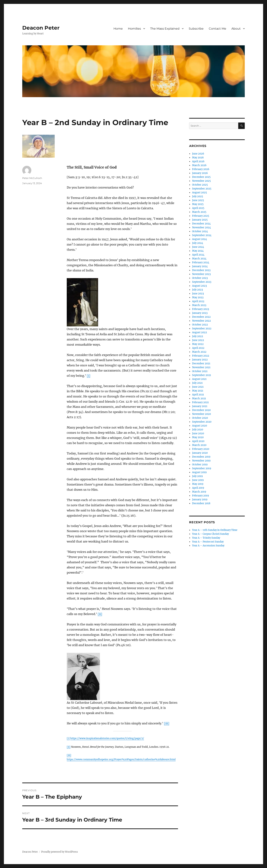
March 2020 (199, 445)
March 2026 (199, 165)
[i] (89, 376)
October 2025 (200, 185)
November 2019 (201, 461)
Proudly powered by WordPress (60, 852)
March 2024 (199, 259)
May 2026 (198, 158)
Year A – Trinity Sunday (206, 538)
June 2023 (198, 294)
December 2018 (201, 503)
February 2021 (200, 402)
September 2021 (202, 375)
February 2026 (201, 169)
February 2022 (201, 356)
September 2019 (202, 468)
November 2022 (201, 321)
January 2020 (200, 453)
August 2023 (199, 286)
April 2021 (198, 395)
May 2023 (198, 297)
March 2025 (199, 212)
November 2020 (201, 414)
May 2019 (198, 484)
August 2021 (199, 379)
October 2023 (200, 278)
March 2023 (199, 305)
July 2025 (198, 196)
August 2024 (200, 239)
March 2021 (199, 398)
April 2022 (198, 348)
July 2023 (197, 290)
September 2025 (202, 189)
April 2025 (198, 208)
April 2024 (198, 255)
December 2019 (201, 457)
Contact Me (217, 29)
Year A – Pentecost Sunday (208, 542)
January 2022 (200, 360)
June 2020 (198, 433)
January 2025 (200, 220)
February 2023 (201, 309)
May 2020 (198, 437)
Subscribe (196, 29)
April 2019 (198, 488)
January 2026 (200, 173)
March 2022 (199, 352)
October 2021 (200, 371)
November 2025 (201, 181)
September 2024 (202, 235)
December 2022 (201, 317)
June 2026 (198, 154)
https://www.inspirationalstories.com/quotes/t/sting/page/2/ (107, 738)
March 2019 (199, 492)
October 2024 (200, 231)
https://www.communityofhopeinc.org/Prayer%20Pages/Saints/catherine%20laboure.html (121, 759)
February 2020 (201, 449)
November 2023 (201, 274)
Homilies (134, 29)
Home (118, 29)
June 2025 (198, 200)
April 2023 (198, 301)
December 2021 (201, 364)
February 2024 (201, 262)
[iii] (167, 723)
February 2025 (201, 216)
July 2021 (197, 383)
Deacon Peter (41, 28)
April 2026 (198, 161)
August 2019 (199, 472)
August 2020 (200, 426)
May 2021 (198, 391)
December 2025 (201, 177)
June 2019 (198, 480)
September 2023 (202, 282)
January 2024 (200, 266)
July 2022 (198, 336)
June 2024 (198, 247)
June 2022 (198, 340)
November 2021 (201, 367)
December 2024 (201, 224)
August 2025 (200, 193)
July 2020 (198, 430)
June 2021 (198, 387)
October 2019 (200, 465)
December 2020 (201, 410)
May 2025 (198, 204)
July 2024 (198, 243)
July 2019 (197, 476)
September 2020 (202, 422)
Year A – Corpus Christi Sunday (210, 534)
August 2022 (200, 332)
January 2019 (200, 500)
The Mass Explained (165, 29)
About (236, 29)
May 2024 (198, 251)
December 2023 (201, 270)
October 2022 (200, 325)
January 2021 (200, 406)
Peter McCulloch (32, 178)
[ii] (100, 614)
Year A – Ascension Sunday (208, 546)
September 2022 (202, 329)
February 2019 (201, 496)
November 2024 (201, 228)
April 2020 (198, 441)
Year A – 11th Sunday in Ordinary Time (215, 530)
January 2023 (200, 313)
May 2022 (198, 344)
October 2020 (200, 418)
